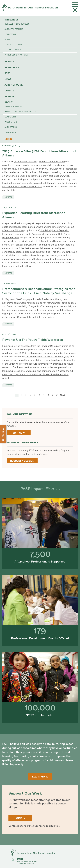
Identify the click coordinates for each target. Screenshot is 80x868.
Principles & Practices (16, 55)
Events (9, 62)
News (8, 79)
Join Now (19, 433)
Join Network (14, 85)
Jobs (7, 73)
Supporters (11, 127)
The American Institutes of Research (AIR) (47, 357)
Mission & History (14, 107)
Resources (12, 68)
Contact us (15, 826)
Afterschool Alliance (26, 162)
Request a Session (22, 461)
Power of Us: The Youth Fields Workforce (33, 340)
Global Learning (13, 50)
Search (9, 97)
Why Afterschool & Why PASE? (20, 112)
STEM (7, 40)
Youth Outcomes (13, 45)
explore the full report (44, 183)
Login (8, 139)
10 (57, 395)
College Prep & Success (17, 24)
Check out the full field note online (35, 317)
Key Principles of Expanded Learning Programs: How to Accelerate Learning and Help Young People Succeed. (36, 234)
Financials (10, 132)
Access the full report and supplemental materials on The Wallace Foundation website (38, 375)
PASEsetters (11, 122)
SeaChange (22, 299)
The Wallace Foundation (29, 360)
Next (62, 395)
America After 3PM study (52, 162)
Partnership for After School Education (33, 8)
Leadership (10, 34)
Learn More (40, 777)
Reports (8, 197)
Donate (9, 91)
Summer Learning (14, 29)
